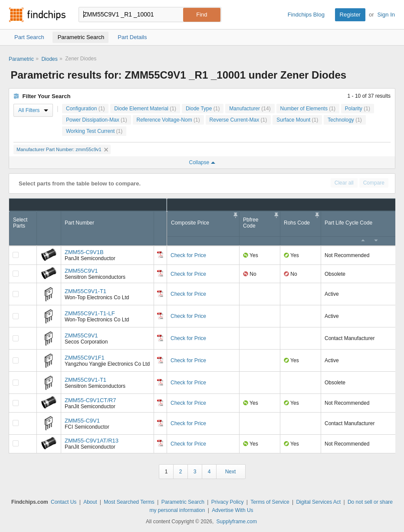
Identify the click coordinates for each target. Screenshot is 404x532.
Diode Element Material (145, 109)
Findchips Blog (306, 15)
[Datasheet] (160, 254)
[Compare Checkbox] (16, 255)
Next (231, 472)
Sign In (386, 15)
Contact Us (64, 502)
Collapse (202, 162)
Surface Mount (297, 120)
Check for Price (188, 255)
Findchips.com (37, 15)
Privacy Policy (228, 502)
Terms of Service (270, 502)
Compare (374, 183)
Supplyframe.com (237, 522)
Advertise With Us (232, 510)
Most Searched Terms (129, 502)
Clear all (344, 183)
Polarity (358, 109)
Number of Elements (308, 109)
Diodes (49, 59)
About (90, 502)
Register (350, 15)
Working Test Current (94, 131)
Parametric (21, 59)
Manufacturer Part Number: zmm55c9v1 (62, 149)
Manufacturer (250, 109)
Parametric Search (183, 502)
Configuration (85, 109)
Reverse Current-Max (238, 120)
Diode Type (203, 109)
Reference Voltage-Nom (168, 120)
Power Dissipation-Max (97, 120)
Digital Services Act (318, 502)
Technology (345, 120)
